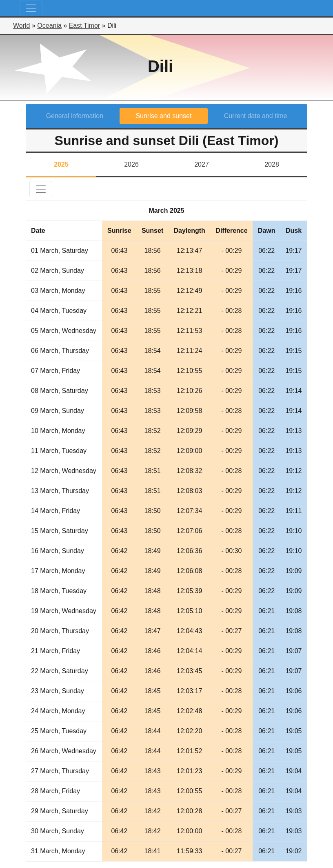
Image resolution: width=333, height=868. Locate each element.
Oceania (49, 26)
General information (75, 116)
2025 (61, 164)
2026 (131, 164)
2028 (272, 164)
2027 (202, 164)
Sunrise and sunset (163, 116)
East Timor (84, 26)
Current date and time (256, 116)
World (22, 26)
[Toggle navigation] (31, 8)
